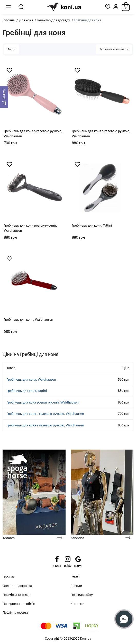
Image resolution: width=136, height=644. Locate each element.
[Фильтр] (4, 97)
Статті (75, 577)
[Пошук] (21, 7)
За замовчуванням (114, 49)
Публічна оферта (15, 612)
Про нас (9, 577)
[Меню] (8, 7)
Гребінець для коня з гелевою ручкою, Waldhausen (33, 134)
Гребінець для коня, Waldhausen (28, 320)
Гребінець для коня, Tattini (92, 225)
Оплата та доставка (17, 586)
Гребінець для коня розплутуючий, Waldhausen (30, 228)
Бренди (76, 586)
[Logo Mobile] (65, 7)
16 (12, 49)
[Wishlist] (10, 70)
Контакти (78, 604)
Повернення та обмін (19, 604)
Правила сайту (82, 595)
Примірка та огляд (16, 595)
